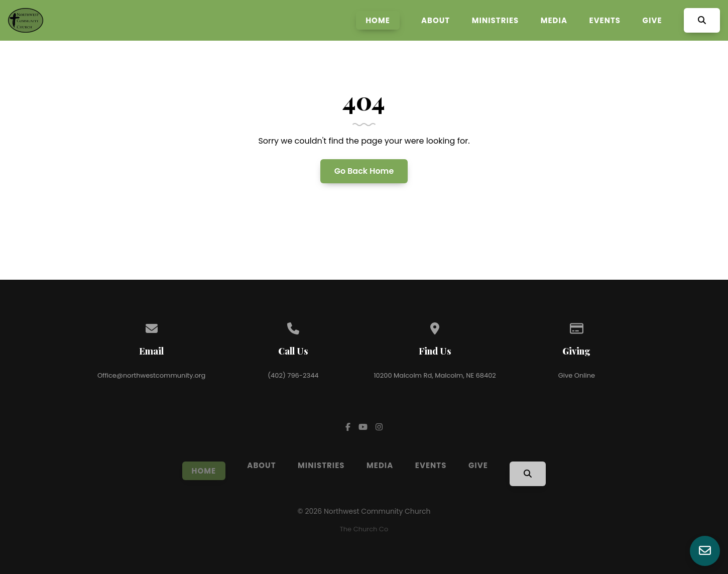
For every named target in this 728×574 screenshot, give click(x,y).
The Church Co (364, 529)
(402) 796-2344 (293, 375)
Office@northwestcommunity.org (151, 375)
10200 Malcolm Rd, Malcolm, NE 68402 (435, 375)
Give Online (577, 375)
